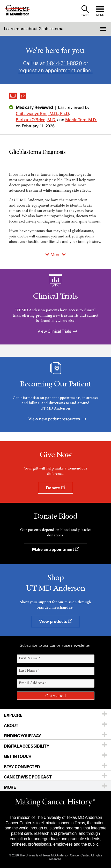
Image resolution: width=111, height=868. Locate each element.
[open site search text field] (85, 11)
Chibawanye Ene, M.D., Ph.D (42, 114)
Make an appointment (55, 549)
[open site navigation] (100, 11)
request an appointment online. (55, 70)
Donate (55, 488)
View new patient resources (57, 419)
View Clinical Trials (57, 331)
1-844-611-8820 (64, 63)
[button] (103, 29)
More (55, 255)
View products (55, 621)
